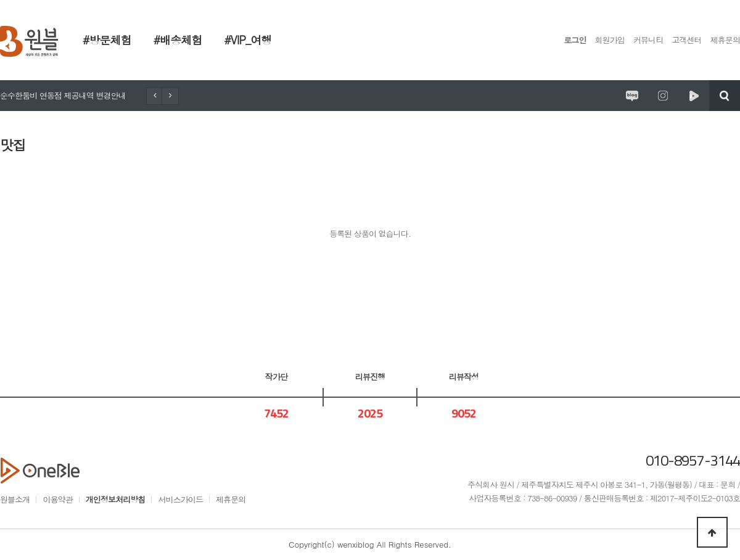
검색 (725, 96)
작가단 (276, 377)
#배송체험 (178, 40)
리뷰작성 (464, 377)
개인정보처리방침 (116, 499)
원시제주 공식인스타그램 (663, 96)
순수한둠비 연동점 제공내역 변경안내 (63, 95)
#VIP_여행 (248, 40)
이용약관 (57, 499)
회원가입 (610, 40)
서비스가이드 (180, 499)
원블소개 (15, 499)
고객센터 (686, 40)
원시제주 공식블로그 (632, 96)
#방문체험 (107, 40)
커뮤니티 (648, 40)
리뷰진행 (370, 377)
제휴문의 (725, 40)
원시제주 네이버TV (694, 96)
